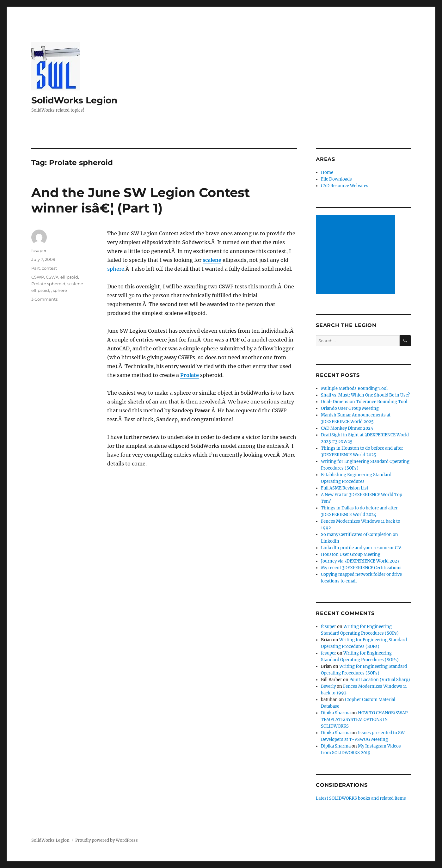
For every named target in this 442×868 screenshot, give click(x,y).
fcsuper (39, 250)
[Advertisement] (356, 255)
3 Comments (44, 299)
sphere (116, 269)
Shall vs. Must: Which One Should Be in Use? (365, 395)
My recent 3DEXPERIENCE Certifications (361, 568)
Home (327, 172)
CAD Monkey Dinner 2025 (347, 428)
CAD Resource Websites (345, 186)
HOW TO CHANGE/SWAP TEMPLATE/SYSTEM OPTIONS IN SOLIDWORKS (364, 720)
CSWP (38, 277)
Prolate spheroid (48, 284)
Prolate (190, 375)
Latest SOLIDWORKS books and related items (361, 798)
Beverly (328, 686)
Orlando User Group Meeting (350, 408)
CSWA (52, 277)
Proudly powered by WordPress (107, 840)
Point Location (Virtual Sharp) (380, 680)
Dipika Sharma (336, 713)
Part (36, 268)
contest (49, 268)
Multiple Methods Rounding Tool (354, 388)
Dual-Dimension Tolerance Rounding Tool (364, 402)
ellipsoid (69, 277)
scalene (212, 260)
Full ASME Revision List (345, 488)
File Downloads (336, 179)
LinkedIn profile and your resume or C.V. (362, 548)
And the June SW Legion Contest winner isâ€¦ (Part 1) (141, 200)
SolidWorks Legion (74, 100)
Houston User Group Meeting (351, 554)
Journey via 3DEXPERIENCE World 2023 (360, 561)
